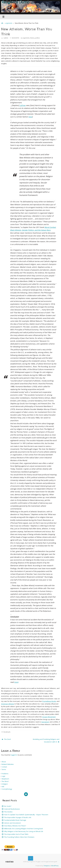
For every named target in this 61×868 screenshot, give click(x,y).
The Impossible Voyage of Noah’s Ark (18, 817)
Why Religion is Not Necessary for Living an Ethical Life (24, 831)
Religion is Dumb (16, 2)
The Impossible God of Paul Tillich (16, 834)
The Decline (8, 812)
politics (37, 38)
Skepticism (5, 779)
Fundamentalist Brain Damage (15, 820)
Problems (5, 774)
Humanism (45, 722)
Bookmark (7, 732)
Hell (3, 787)
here (30, 117)
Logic (3, 776)
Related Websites (8, 764)
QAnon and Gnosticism (13, 823)
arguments (9, 23)
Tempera (47, 866)
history (32, 38)
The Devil (6, 739)
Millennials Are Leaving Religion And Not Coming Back (24, 829)
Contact (4, 767)
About (4, 762)
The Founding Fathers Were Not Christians (19, 837)
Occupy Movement (49, 717)
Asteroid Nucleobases (12, 809)
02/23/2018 (15, 38)
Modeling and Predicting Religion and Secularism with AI (46, 741)
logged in (14, 755)
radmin (6, 38)
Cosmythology (7, 789)
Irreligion (5, 784)
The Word (5, 781)
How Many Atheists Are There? (15, 826)
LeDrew (23, 105)
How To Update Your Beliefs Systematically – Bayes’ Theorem (26, 815)
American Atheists (8, 704)
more (16, 682)
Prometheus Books (49, 701)
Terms (4, 769)
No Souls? (8, 806)
